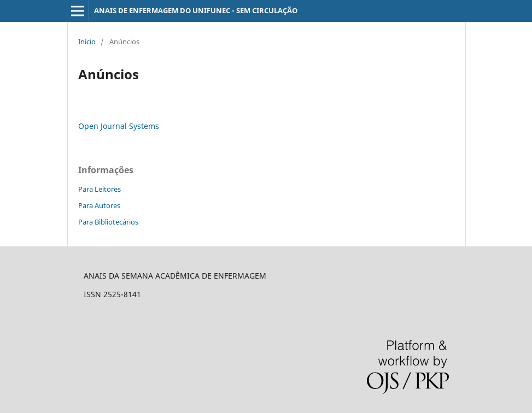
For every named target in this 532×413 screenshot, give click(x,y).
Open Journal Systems (119, 126)
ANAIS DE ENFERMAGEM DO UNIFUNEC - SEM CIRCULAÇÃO (196, 10)
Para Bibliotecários (108, 222)
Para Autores (99, 205)
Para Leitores (100, 189)
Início (87, 42)
